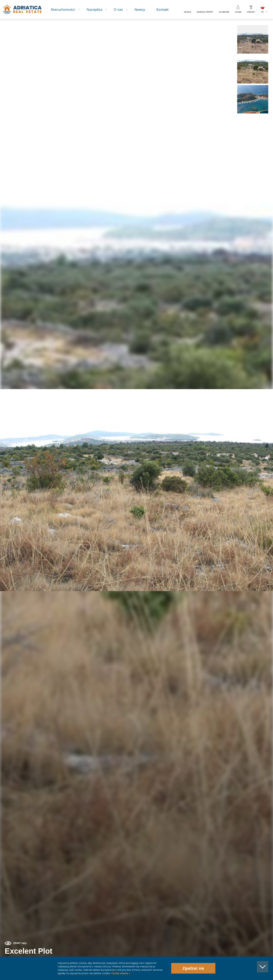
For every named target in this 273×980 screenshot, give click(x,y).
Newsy (140, 9)
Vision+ (251, 12)
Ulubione (224, 12)
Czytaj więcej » (120, 973)
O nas (118, 9)
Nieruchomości (63, 9)
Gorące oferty (205, 12)
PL (263, 12)
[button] (253, 39)
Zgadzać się (193, 968)
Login (238, 12)
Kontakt (162, 9)
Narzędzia (95, 9)
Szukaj (187, 12)
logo (22, 9)
